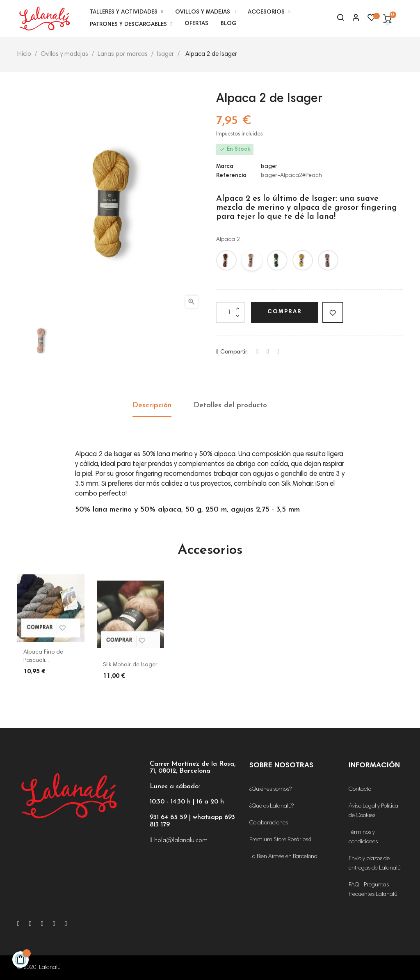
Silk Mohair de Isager (130, 665)
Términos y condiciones (363, 837)
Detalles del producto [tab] (230, 405)
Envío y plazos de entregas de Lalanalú (375, 864)
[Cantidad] (231, 312)
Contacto (360, 790)
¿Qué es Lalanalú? (272, 806)
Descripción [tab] (152, 405)
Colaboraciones (269, 823)
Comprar (285, 312)
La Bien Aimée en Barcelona (283, 857)
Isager (269, 167)
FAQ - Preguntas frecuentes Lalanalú (373, 890)
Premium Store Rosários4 (280, 840)
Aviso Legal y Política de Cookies (373, 811)
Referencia (231, 176)
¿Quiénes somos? (270, 790)
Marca (225, 167)
